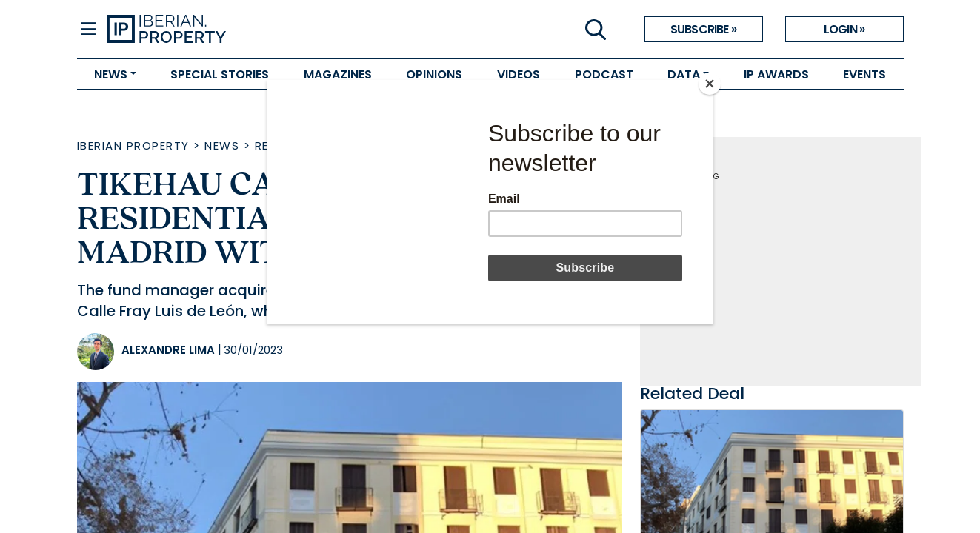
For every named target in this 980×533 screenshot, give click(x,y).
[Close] (710, 84)
